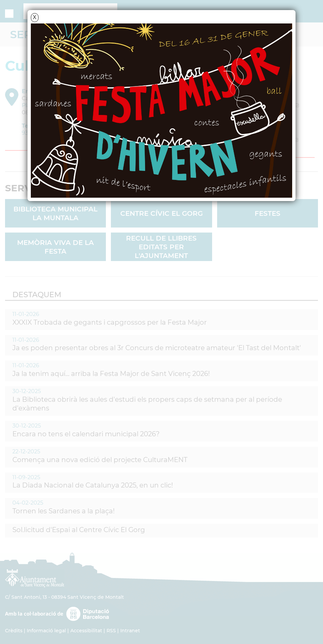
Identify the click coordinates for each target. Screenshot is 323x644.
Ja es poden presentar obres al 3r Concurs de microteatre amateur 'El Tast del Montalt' (157, 348)
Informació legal (46, 631)
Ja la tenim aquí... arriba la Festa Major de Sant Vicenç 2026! (111, 374)
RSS (111, 631)
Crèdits (14, 631)
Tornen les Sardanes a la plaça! (63, 511)
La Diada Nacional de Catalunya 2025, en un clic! (93, 485)
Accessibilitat (86, 631)
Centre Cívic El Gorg (161, 213)
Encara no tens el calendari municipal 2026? (86, 434)
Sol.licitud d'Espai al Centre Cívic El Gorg (79, 530)
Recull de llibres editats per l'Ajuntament (161, 247)
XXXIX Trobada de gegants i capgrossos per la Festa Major (110, 322)
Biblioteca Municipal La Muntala (55, 213)
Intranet (130, 631)
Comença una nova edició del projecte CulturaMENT (100, 460)
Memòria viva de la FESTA (55, 247)
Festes (268, 213)
